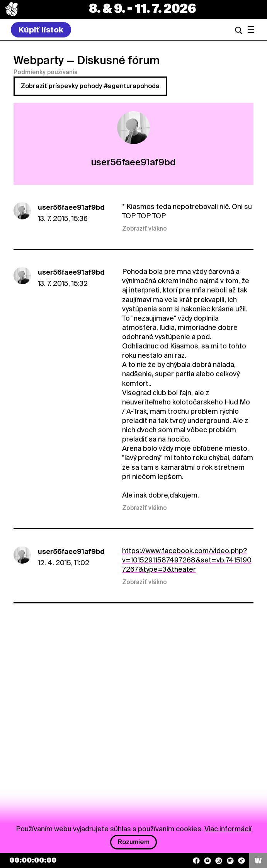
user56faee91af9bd (71, 207)
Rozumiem (134, 842)
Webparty (39, 60)
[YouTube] (207, 861)
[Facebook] (196, 861)
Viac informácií (228, 829)
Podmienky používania (46, 72)
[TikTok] (241, 861)
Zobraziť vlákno (145, 229)
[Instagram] (219, 861)
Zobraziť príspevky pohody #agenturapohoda (90, 86)
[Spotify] (230, 861)
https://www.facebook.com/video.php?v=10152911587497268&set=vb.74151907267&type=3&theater (187, 560)
